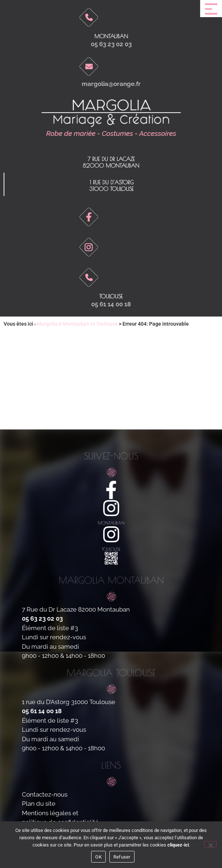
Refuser (122, 857)
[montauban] (111, 508)
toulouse (111, 296)
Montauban (111, 36)
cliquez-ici (178, 845)
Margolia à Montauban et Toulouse (77, 324)
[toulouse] (111, 534)
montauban (111, 523)
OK (98, 857)
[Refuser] (210, 844)
